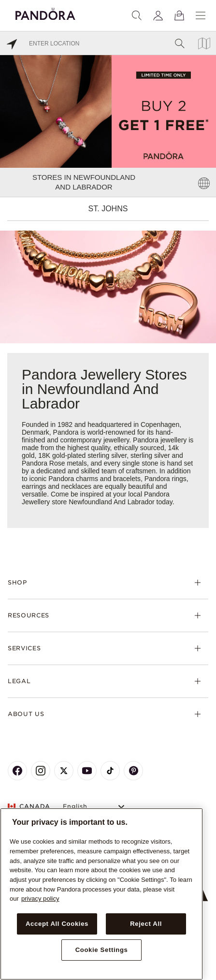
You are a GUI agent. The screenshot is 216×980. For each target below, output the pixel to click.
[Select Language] (95, 807)
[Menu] (201, 15)
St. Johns (108, 209)
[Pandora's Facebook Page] (17, 771)
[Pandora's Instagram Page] (41, 771)
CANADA (29, 806)
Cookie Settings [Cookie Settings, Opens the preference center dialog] (102, 950)
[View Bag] (179, 15)
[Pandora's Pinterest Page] (133, 771)
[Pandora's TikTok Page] (110, 771)
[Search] (137, 15)
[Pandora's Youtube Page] (87, 771)
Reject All (146, 924)
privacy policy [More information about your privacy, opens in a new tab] (40, 899)
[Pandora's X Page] (64, 771)
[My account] (158, 15)
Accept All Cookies (57, 924)
